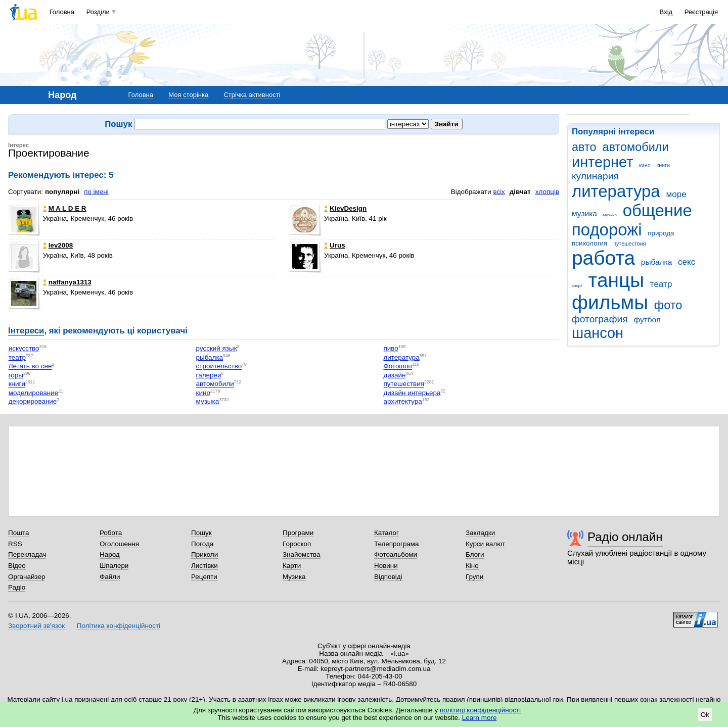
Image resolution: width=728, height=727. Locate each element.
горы (16, 375)
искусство (24, 349)
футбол (647, 320)
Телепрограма (397, 544)
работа (603, 258)
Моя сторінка (188, 95)
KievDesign (345, 208)
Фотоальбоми (396, 554)
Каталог (386, 533)
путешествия (629, 244)
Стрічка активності (252, 95)
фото (668, 305)
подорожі (607, 230)
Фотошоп (397, 367)
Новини (386, 566)
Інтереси (26, 331)
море (676, 194)
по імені (96, 192)
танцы (617, 280)
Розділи (98, 12)
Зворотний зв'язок (36, 626)
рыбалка (656, 262)
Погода (202, 544)
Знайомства (302, 554)
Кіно (472, 566)
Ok (705, 715)
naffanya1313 (67, 282)
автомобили (635, 147)
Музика (294, 577)
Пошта (18, 533)
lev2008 (58, 245)
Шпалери (114, 566)
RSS (15, 544)
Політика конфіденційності (119, 626)
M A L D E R (65, 208)
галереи (209, 375)
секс (687, 262)
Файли (110, 577)
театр (661, 284)
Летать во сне (30, 367)
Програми (298, 533)
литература (616, 191)
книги (663, 165)
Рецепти (204, 577)
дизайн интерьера (412, 393)
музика (584, 213)
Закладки (480, 533)
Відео (17, 566)
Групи (474, 577)
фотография (600, 319)
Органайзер (27, 577)
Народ (110, 554)
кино (645, 165)
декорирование (33, 402)
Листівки (204, 566)
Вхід (666, 12)
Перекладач (27, 554)
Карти (292, 566)
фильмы (610, 302)
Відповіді (388, 577)
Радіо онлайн (625, 537)
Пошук (201, 533)
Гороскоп (297, 544)
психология (589, 243)
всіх (499, 192)
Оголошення (119, 544)
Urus (335, 245)
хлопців (547, 192)
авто (584, 147)
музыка (610, 215)
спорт (577, 286)
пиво (391, 349)
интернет (602, 162)
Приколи (204, 554)
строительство (219, 367)
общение (657, 210)
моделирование (33, 393)
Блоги (475, 554)
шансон (598, 333)
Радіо (17, 587)
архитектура (402, 402)
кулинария (595, 176)
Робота (111, 533)
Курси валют (485, 544)
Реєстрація (701, 12)
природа (661, 233)
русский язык (217, 349)
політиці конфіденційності (480, 710)
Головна (62, 12)
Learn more (480, 718)
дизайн (394, 375)
